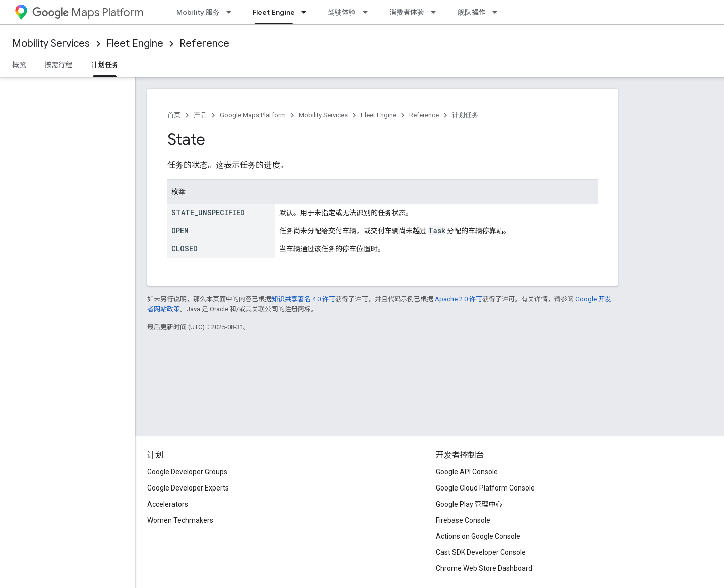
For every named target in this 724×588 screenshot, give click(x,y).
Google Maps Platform (253, 115)
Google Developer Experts (188, 488)
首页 (174, 115)
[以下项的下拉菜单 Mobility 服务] (232, 12)
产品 (200, 115)
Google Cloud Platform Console (485, 488)
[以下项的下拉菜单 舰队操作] (498, 12)
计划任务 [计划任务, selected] (105, 65)
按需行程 (58, 65)
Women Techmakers (180, 520)
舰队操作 (472, 12)
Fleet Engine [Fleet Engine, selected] (274, 12)
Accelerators (168, 504)
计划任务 (465, 115)
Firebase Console (463, 520)
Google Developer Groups (187, 472)
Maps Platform (88, 12)
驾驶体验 (342, 12)
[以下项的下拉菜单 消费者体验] (436, 12)
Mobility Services (51, 43)
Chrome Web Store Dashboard (484, 568)
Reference (204, 43)
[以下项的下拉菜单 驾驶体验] (368, 12)
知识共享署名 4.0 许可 (303, 299)
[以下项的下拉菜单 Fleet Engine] (307, 12)
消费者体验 (407, 12)
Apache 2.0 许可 (459, 299)
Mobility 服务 (198, 12)
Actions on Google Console (478, 536)
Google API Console (467, 472)
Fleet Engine (135, 43)
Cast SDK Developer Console (481, 552)
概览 (19, 65)
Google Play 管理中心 (469, 504)
